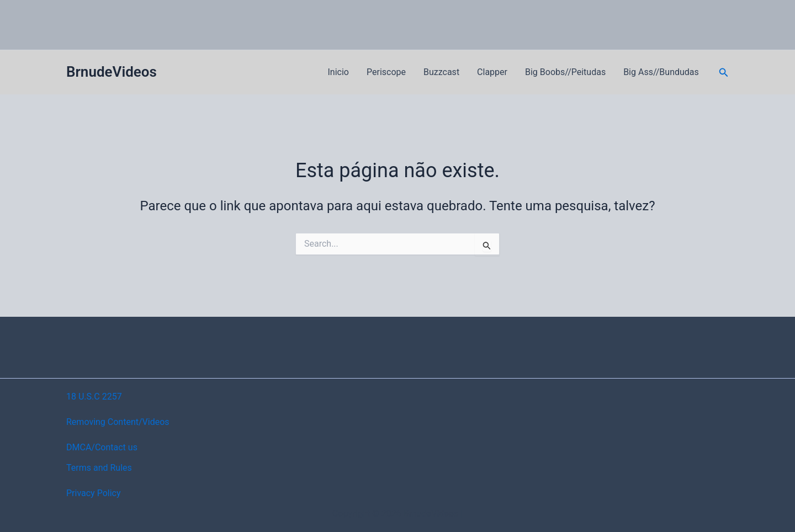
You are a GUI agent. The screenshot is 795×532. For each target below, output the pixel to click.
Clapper (492, 72)
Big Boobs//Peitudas (565, 72)
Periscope (386, 72)
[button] (724, 73)
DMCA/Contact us (102, 447)
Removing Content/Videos (118, 422)
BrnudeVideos (112, 72)
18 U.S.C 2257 (94, 397)
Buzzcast (441, 72)
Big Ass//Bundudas (661, 72)
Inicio (338, 72)
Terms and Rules (99, 468)
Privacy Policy (94, 493)
